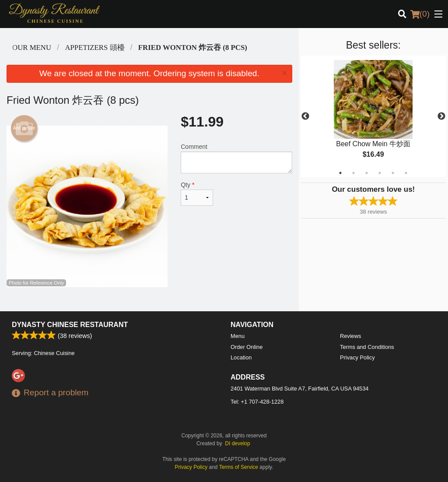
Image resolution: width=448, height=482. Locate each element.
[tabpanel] (373, 116)
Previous (305, 116)
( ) (420, 14)
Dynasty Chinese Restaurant (70, 325)
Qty (197, 194)
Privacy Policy (357, 357)
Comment (236, 158)
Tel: (257, 402)
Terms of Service (239, 467)
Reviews (350, 336)
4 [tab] (380, 173)
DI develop (237, 443)
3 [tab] (367, 173)
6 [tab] (406, 173)
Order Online (247, 347)
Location (241, 357)
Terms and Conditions (367, 347)
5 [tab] (393, 173)
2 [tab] (353, 173)
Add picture (24, 128)
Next (441, 116)
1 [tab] (340, 173)
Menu (238, 336)
